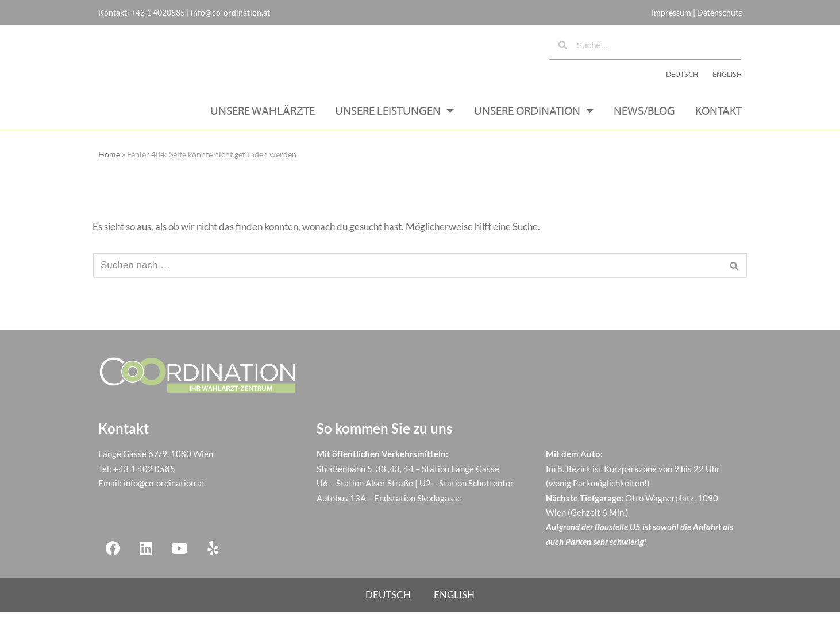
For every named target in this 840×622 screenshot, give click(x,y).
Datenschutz (719, 12)
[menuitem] (682, 79)
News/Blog (644, 119)
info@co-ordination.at (230, 12)
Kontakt (718, 119)
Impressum (671, 12)
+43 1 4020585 (158, 12)
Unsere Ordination (534, 120)
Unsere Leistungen (394, 120)
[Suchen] (407, 275)
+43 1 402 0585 (144, 478)
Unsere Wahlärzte (263, 119)
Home (109, 163)
